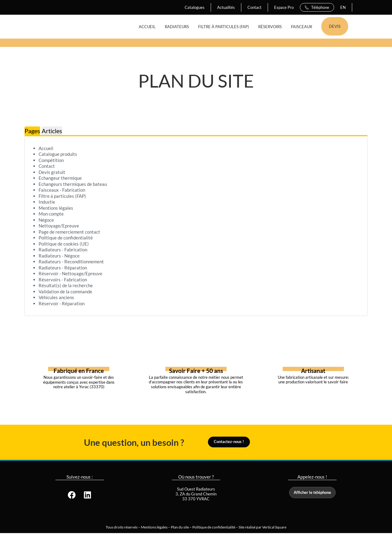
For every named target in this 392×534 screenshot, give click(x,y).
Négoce (46, 220)
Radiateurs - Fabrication (63, 250)
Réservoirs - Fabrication (63, 280)
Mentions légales (56, 208)
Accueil (46, 148)
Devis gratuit (52, 172)
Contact (254, 7)
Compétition (51, 160)
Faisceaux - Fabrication (62, 190)
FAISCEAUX (302, 27)
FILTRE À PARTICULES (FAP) (224, 27)
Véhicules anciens (56, 297)
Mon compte (51, 214)
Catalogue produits (58, 154)
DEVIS (335, 26)
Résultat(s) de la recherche (66, 285)
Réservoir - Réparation (62, 303)
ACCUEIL (147, 27)
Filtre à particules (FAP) (62, 196)
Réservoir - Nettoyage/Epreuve (70, 273)
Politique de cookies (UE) (64, 244)
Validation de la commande (65, 291)
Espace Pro (284, 7)
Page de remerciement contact (69, 232)
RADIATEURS (177, 27)
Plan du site (180, 528)
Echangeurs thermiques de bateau (73, 184)
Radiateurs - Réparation (63, 268)
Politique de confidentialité (66, 238)
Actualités (226, 7)
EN (343, 7)
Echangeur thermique (60, 178)
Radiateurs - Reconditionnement (71, 261)
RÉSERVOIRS (270, 27)
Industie (47, 202)
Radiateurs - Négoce (59, 256)
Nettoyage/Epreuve (59, 226)
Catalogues (195, 7)
